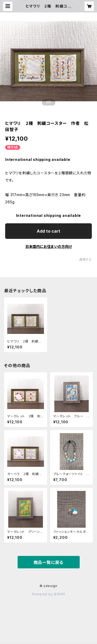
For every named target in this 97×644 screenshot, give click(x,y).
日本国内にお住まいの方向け (49, 246)
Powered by (49, 594)
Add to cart (48, 231)
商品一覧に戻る (49, 562)
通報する (85, 259)
